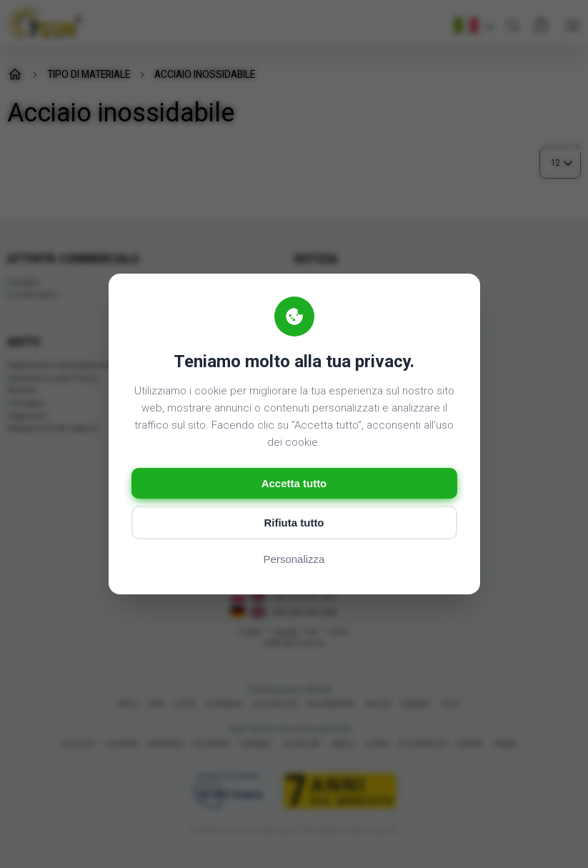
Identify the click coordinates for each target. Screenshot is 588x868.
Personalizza (294, 559)
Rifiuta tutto (294, 523)
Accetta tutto (294, 483)
